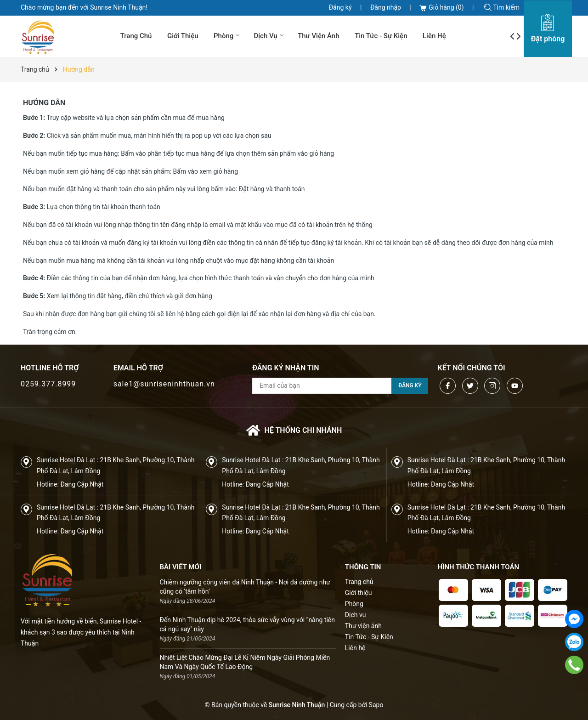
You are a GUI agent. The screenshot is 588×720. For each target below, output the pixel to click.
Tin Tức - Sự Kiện (381, 36)
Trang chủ (136, 36)
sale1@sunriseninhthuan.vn (164, 384)
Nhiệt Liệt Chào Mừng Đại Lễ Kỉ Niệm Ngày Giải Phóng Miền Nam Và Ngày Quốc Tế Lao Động (245, 662)
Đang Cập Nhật (82, 484)
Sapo (376, 705)
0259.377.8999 (48, 384)
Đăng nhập (386, 7)
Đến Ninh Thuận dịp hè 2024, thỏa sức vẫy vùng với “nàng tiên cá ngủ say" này (247, 624)
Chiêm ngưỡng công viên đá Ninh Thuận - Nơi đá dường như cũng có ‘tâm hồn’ (245, 587)
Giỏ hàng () (441, 7)
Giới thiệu (183, 36)
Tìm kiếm (502, 7)
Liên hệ (434, 36)
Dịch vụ (269, 36)
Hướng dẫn (44, 103)
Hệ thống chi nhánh (294, 430)
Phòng (228, 36)
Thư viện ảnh (319, 36)
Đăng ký (340, 7)
